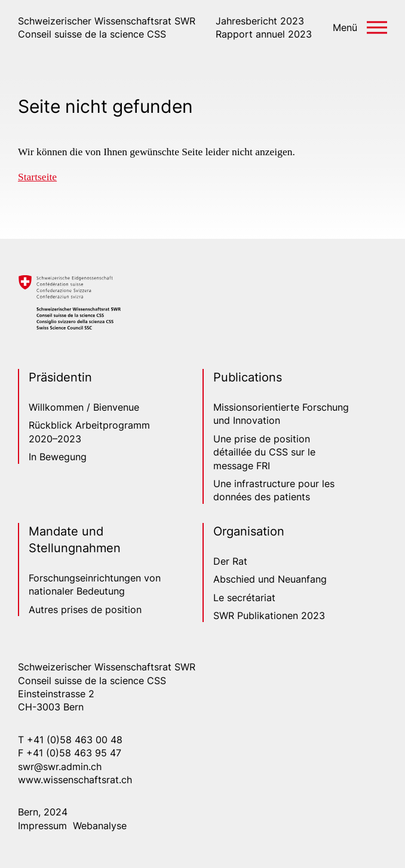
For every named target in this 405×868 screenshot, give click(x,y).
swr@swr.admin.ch (60, 767)
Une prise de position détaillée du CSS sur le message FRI (264, 452)
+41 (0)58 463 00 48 (75, 740)
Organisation (249, 531)
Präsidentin (60, 377)
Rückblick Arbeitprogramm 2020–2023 (89, 432)
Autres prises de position (85, 610)
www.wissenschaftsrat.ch (75, 780)
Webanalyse (100, 826)
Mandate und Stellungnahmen (75, 540)
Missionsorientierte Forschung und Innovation (281, 414)
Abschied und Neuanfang (270, 579)
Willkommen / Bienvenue (84, 407)
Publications (248, 377)
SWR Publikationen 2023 (269, 615)
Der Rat (230, 561)
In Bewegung (58, 457)
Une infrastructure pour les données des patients (274, 490)
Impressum (42, 826)
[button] (360, 27)
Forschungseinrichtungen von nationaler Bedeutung (95, 584)
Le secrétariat (244, 598)
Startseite (37, 177)
